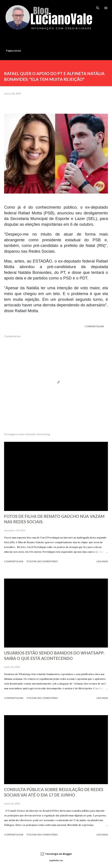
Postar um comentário (42, 561)
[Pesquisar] (98, 6)
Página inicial (14, 51)
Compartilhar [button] (94, 326)
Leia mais (102, 561)
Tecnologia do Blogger (56, 854)
